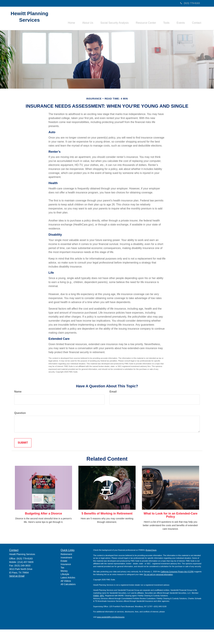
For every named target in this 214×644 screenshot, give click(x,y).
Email (113, 406)
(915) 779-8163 (190, 3)
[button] (83, 19)
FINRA (96, 610)
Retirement (66, 569)
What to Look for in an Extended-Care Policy (171, 530)
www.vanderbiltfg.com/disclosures (111, 631)
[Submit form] (23, 457)
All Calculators (68, 599)
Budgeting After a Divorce (43, 528)
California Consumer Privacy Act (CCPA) (177, 586)
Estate (64, 575)
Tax (63, 582)
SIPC (102, 610)
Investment (66, 572)
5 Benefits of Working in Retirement (107, 528)
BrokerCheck (151, 565)
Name (18, 406)
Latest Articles (68, 592)
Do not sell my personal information (158, 589)
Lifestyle (65, 589)
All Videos (66, 595)
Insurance (66, 579)
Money (64, 585)
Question (20, 427)
